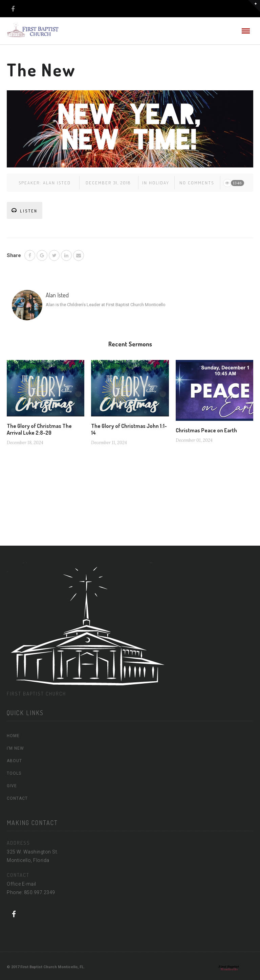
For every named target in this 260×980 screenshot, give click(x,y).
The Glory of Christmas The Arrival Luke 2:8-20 (39, 429)
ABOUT (14, 761)
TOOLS (14, 773)
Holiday (159, 183)
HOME (13, 736)
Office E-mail (21, 884)
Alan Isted (57, 183)
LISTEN (25, 211)
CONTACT (17, 798)
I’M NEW (15, 748)
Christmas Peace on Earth (206, 430)
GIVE (12, 786)
